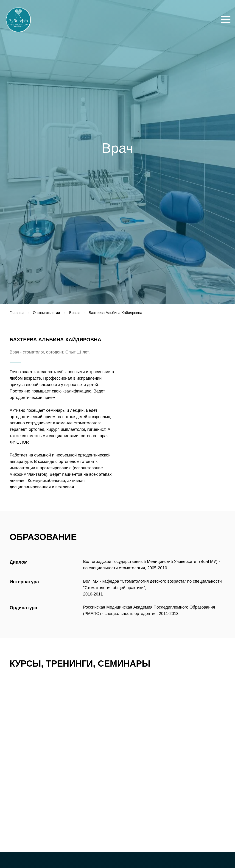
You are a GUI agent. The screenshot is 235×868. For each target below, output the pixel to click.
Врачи (74, 313)
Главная (17, 313)
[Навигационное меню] (226, 19)
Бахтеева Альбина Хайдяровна (116, 313)
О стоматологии (46, 313)
